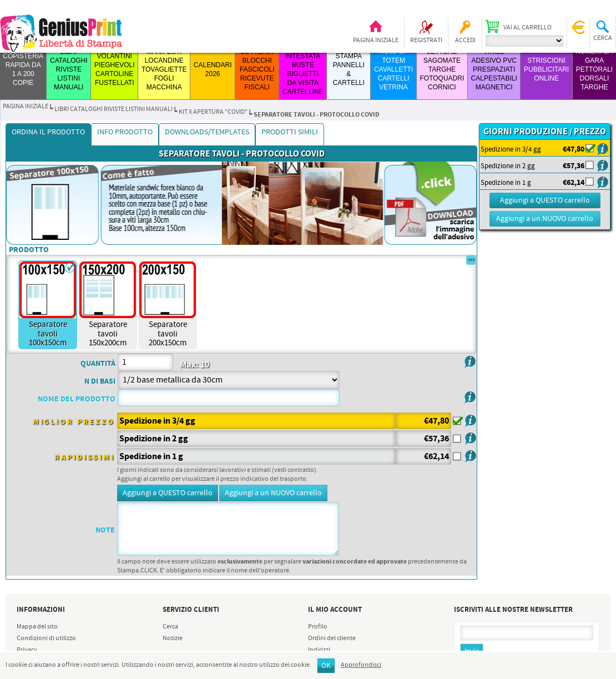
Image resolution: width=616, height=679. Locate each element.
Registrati (426, 41)
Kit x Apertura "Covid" (213, 112)
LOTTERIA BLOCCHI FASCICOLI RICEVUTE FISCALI (257, 69)
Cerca (170, 627)
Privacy (27, 650)
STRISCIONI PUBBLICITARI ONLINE (546, 69)
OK (326, 666)
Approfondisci (361, 665)
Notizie (173, 638)
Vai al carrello (527, 28)
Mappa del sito (37, 627)
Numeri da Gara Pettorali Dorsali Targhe (594, 69)
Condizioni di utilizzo (46, 638)
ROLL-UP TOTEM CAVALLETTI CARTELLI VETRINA (393, 69)
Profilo (318, 627)
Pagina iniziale (376, 41)
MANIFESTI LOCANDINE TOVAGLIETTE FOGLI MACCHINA (164, 69)
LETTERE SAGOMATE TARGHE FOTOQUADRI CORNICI (442, 69)
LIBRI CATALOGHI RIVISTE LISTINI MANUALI (69, 69)
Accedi (465, 41)
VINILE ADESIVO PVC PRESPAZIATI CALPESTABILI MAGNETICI (494, 69)
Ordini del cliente (332, 638)
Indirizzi (319, 650)
